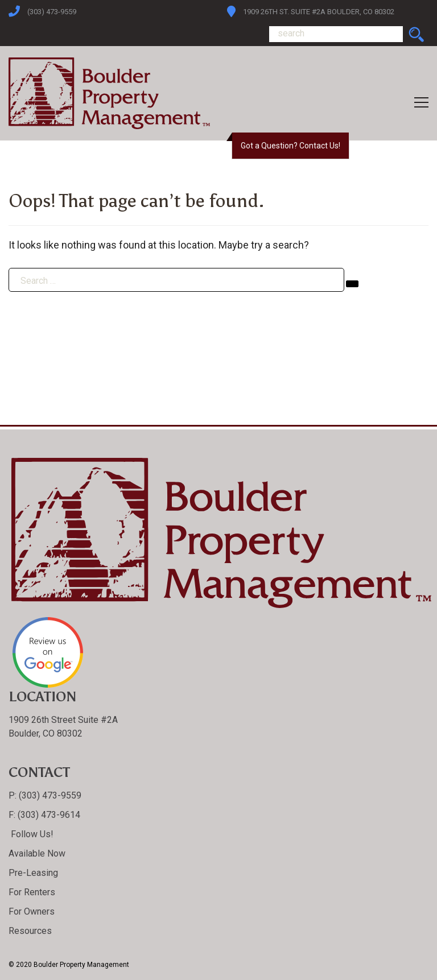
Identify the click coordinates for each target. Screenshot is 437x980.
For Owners (32, 911)
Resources (30, 931)
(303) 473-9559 (52, 12)
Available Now (37, 853)
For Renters (32, 892)
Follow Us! (31, 834)
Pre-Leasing (33, 873)
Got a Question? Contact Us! (290, 146)
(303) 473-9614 (48, 815)
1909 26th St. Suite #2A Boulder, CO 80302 (319, 12)
